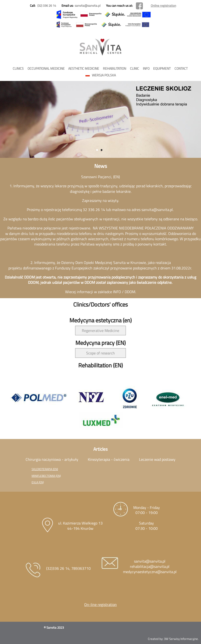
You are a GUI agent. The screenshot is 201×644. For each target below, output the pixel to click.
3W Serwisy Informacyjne (181, 639)
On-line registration (100, 604)
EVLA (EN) (38, 482)
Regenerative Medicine (100, 331)
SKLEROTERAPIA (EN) (45, 469)
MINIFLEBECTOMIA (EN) (46, 476)
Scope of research (100, 353)
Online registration (163, 6)
